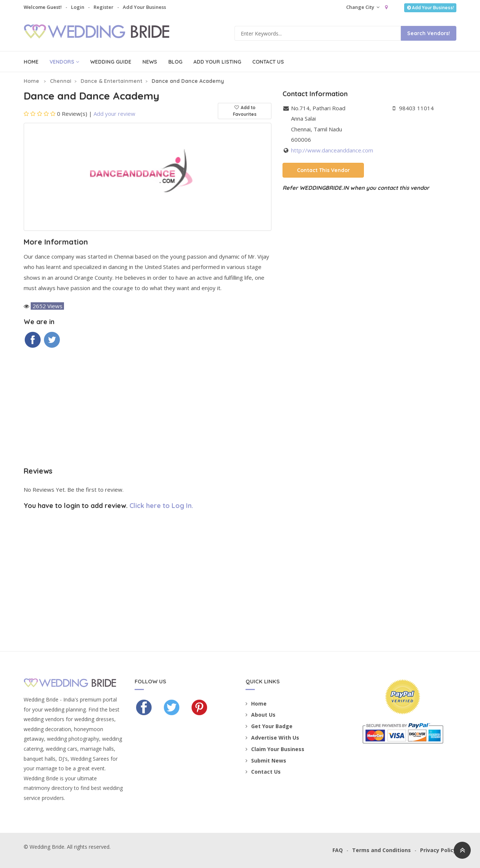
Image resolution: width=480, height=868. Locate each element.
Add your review (114, 114)
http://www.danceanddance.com (332, 150)
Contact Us (268, 62)
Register (104, 7)
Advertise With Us (272, 738)
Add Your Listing (217, 62)
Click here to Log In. (161, 506)
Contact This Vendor (323, 170)
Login (78, 7)
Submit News (266, 761)
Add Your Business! (430, 8)
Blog (175, 62)
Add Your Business (144, 7)
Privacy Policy (438, 850)
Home (31, 62)
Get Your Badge (269, 726)
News (150, 62)
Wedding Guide (111, 62)
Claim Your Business (275, 749)
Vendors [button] (64, 62)
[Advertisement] (148, 408)
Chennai (61, 81)
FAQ (338, 850)
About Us (261, 715)
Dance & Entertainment (111, 81)
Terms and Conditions (381, 850)
